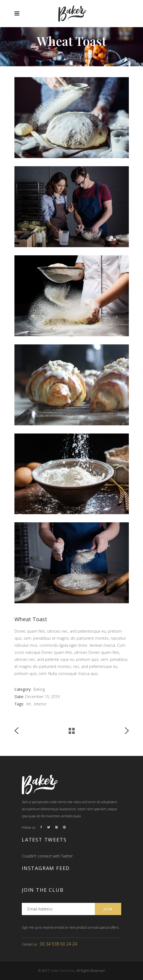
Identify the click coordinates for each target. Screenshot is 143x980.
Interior (40, 704)
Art (29, 704)
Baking (39, 689)
